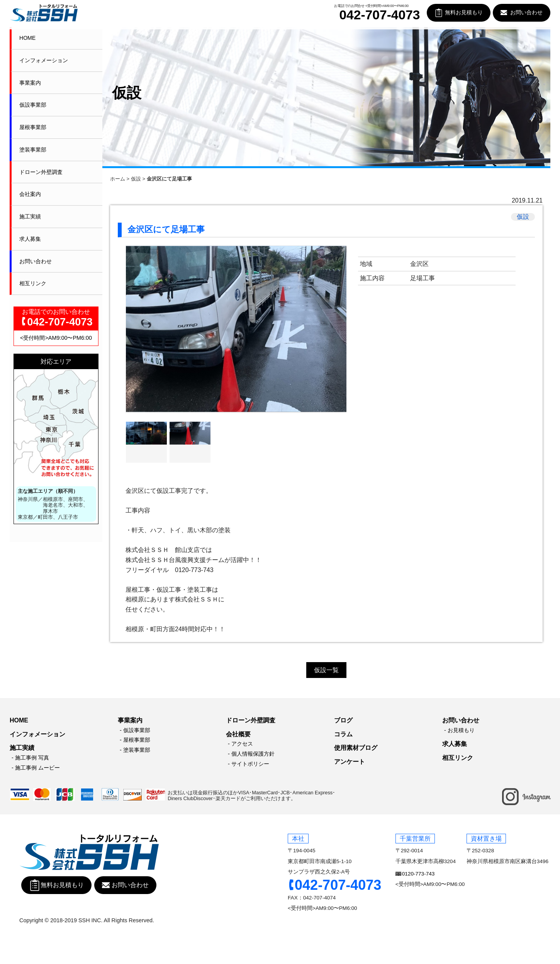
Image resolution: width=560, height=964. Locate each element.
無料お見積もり (464, 13)
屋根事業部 (33, 127)
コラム (343, 734)
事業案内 (30, 83)
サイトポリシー (250, 764)
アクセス (242, 744)
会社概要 (238, 734)
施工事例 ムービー (37, 768)
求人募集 (30, 239)
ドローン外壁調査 (41, 172)
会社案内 (30, 194)
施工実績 (30, 216)
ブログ (343, 720)
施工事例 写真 (32, 758)
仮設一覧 (326, 670)
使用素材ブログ (356, 748)
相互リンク (33, 283)
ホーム (118, 179)
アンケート (350, 762)
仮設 (136, 179)
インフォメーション (44, 60)
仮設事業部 (33, 105)
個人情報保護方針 (253, 754)
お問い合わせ (526, 13)
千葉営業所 (415, 839)
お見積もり (461, 730)
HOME (27, 38)
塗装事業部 (33, 150)
